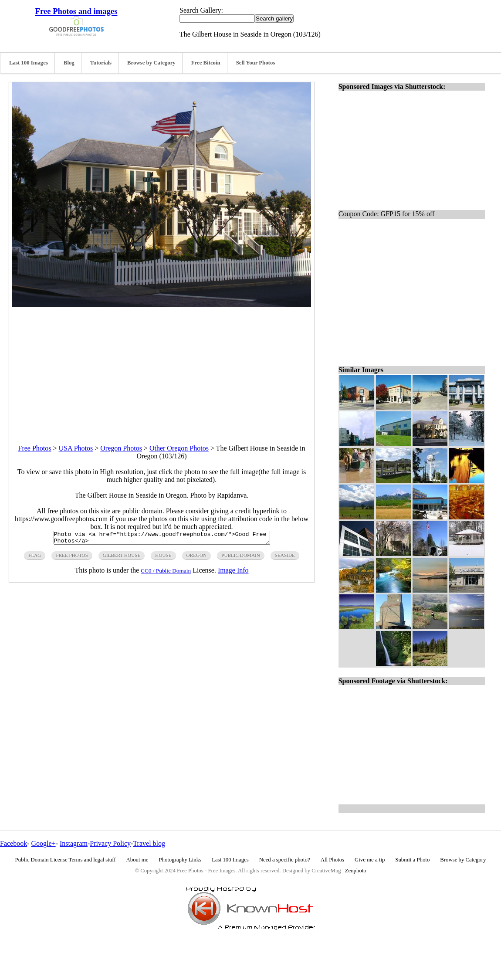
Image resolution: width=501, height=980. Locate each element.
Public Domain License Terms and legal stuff (66, 860)
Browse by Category (151, 63)
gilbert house (122, 558)
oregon (197, 558)
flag (35, 558)
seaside (285, 558)
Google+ (44, 843)
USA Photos (76, 448)
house (163, 558)
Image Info (233, 573)
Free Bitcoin (206, 63)
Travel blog (149, 843)
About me (137, 860)
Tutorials (101, 63)
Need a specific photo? (285, 860)
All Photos (332, 860)
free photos (72, 558)
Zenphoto (356, 871)
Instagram (74, 843)
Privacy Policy (110, 843)
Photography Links (180, 860)
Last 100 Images (29, 63)
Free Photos (35, 448)
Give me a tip (370, 860)
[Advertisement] (162, 368)
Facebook (14, 843)
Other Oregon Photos (179, 448)
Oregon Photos (121, 448)
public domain (241, 558)
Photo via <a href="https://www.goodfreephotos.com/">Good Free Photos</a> (162, 539)
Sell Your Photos (256, 63)
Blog (69, 63)
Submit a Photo (412, 860)
